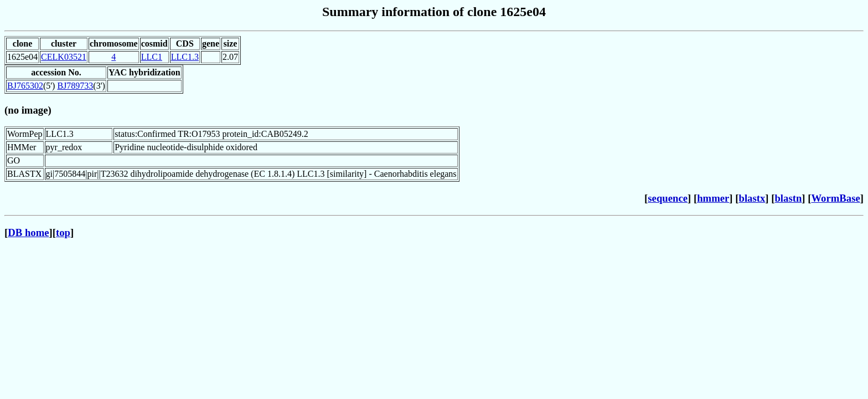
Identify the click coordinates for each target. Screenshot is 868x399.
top (63, 232)
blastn (788, 198)
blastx (752, 198)
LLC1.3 (185, 57)
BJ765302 (25, 86)
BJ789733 (75, 86)
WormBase (835, 198)
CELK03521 (64, 57)
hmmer (713, 198)
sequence (668, 198)
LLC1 (152, 57)
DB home (28, 232)
